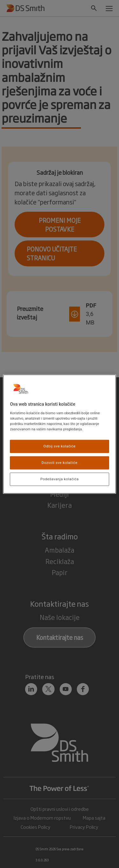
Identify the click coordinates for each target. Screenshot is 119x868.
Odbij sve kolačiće (60, 446)
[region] (59, 434)
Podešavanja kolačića (60, 479)
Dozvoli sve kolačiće (60, 463)
